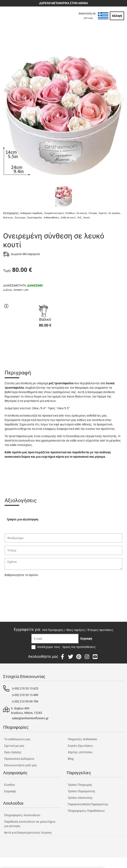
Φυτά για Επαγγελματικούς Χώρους (28, 833)
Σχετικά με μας (14, 746)
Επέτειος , (9, 218)
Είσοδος (10, 785)
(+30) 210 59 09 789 (25, 701)
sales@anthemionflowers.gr (30, 718)
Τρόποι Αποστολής (80, 798)
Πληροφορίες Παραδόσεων (86, 811)
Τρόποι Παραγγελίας (82, 791)
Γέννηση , (93, 213)
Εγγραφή (10, 791)
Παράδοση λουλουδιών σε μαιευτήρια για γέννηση (30, 824)
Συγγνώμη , (21, 218)
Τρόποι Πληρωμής (80, 785)
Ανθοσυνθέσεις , (52, 218)
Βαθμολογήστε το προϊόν (21, 575)
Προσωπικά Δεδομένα (19, 759)
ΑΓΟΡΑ (45, 346)
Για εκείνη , (82, 213)
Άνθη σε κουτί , (69, 218)
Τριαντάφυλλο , (35, 218)
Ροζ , (80, 218)
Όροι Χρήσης (13, 752)
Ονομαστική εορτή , (55, 213)
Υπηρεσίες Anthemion (82, 739)
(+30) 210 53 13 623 (25, 688)
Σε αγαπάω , (115, 213)
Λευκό (87, 218)
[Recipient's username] (55, 639)
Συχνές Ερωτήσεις (80, 746)
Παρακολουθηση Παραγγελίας (88, 804)
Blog (71, 759)
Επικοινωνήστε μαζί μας (21, 765)
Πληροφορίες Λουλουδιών (22, 815)
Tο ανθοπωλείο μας (17, 739)
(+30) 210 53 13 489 (25, 695)
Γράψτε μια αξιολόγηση (23, 519)
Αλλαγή (117, 16)
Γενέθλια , (70, 213)
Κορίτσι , (103, 213)
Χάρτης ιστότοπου (80, 752)
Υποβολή (13, 586)
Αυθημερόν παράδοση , (32, 213)
